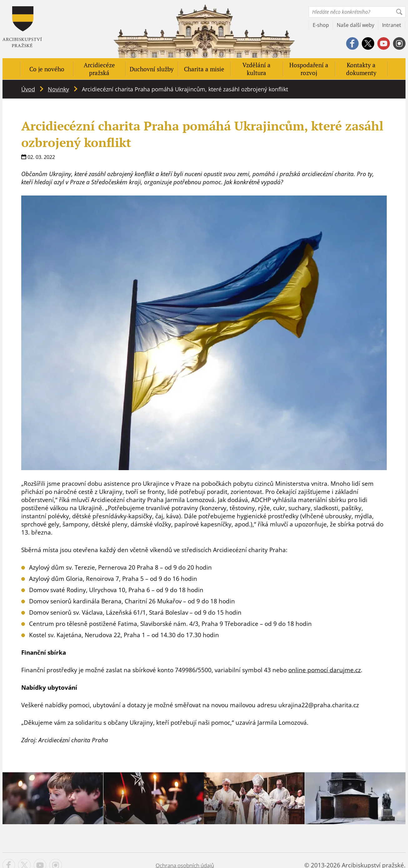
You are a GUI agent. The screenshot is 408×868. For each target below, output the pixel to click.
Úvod (28, 89)
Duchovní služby (152, 69)
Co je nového (47, 69)
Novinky (58, 89)
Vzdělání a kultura (256, 69)
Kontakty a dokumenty (361, 69)
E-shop (321, 25)
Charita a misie (204, 69)
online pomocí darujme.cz (325, 670)
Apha (22, 27)
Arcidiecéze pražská (99, 69)
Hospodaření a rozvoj (309, 69)
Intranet (392, 25)
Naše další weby (356, 25)
